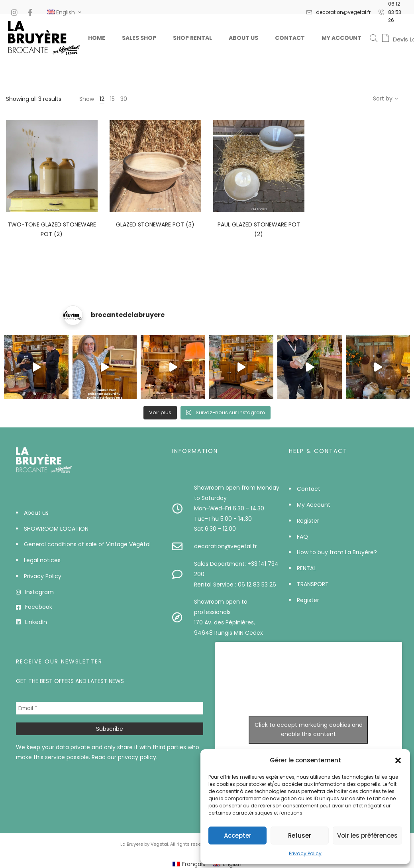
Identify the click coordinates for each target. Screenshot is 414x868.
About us (243, 38)
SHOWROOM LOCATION (56, 529)
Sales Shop (139, 38)
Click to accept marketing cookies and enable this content (309, 729)
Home (97, 38)
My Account (341, 38)
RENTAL (306, 568)
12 (102, 99)
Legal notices (42, 560)
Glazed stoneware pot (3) (155, 224)
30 (124, 99)
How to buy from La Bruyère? (337, 552)
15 (112, 99)
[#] (61, 12)
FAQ (302, 537)
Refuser (300, 836)
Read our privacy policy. (125, 757)
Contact (290, 38)
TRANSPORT (313, 584)
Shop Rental (192, 38)
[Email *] (110, 708)
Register (308, 521)
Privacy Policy (305, 853)
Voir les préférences (367, 836)
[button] (398, 760)
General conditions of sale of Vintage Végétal (87, 544)
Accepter (238, 836)
